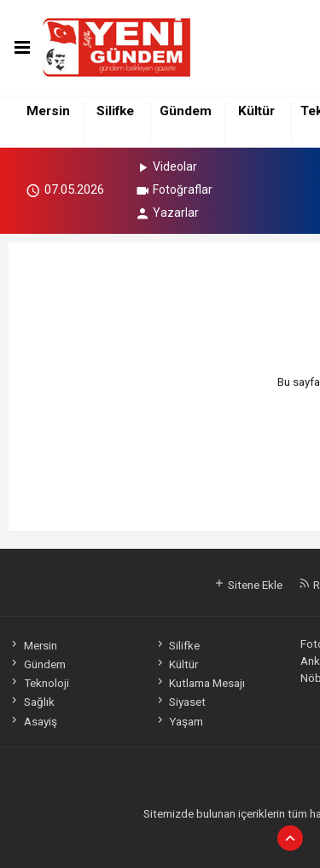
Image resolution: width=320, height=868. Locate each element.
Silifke (115, 111)
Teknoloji (38, 683)
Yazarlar (167, 213)
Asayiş (32, 721)
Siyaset (180, 702)
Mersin (48, 111)
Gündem (186, 111)
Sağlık (31, 702)
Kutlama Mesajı (200, 683)
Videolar (166, 166)
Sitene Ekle (248, 585)
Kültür (256, 111)
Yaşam (179, 721)
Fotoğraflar (174, 189)
